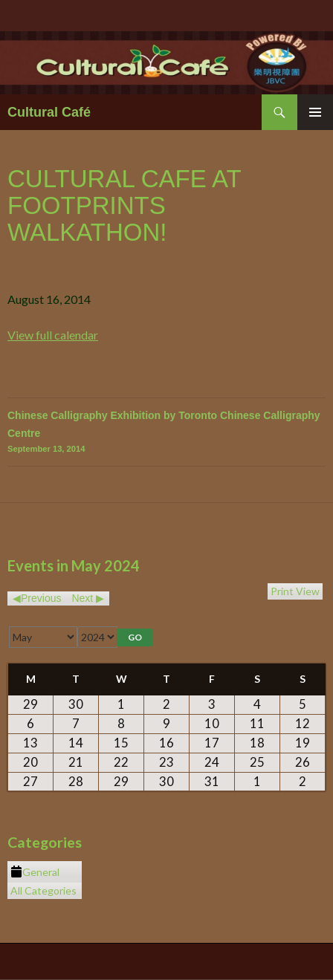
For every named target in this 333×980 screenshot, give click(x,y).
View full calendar (53, 335)
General (35, 872)
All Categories (43, 890)
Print (295, 591)
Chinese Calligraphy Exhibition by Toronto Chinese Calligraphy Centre (166, 433)
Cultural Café (49, 112)
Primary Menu (315, 112)
